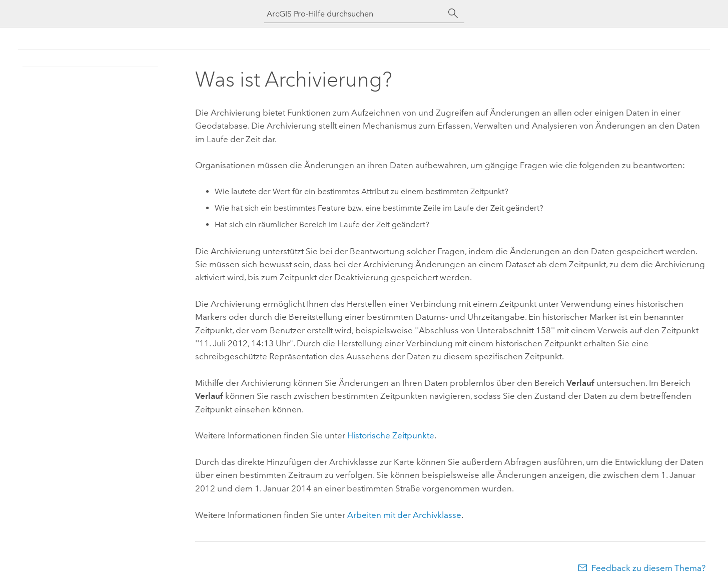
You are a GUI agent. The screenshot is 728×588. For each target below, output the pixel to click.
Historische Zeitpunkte (391, 435)
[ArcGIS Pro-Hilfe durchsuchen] (354, 14)
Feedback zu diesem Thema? (648, 568)
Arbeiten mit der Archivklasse (404, 515)
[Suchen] (453, 14)
